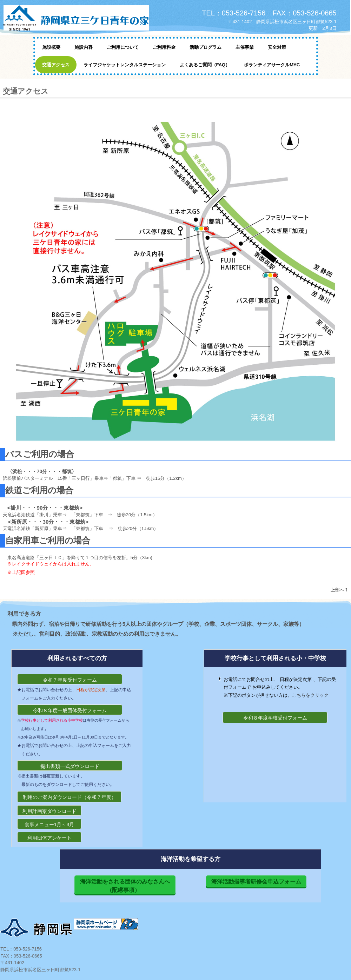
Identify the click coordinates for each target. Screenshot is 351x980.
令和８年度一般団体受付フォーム (70, 710)
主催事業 (245, 47)
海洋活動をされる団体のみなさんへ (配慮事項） (128, 886)
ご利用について (123, 47)
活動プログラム (206, 47)
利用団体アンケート (49, 838)
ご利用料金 (164, 47)
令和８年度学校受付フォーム (275, 718)
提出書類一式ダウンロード (70, 766)
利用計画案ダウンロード (49, 811)
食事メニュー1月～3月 (49, 825)
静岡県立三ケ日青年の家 (84, 18)
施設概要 (51, 47)
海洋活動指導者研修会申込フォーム (256, 882)
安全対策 (277, 47)
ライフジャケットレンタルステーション (125, 65)
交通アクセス (56, 65)
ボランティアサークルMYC (272, 65)
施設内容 (84, 47)
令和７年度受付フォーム (70, 680)
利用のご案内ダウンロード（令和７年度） (69, 797)
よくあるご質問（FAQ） (205, 65)
